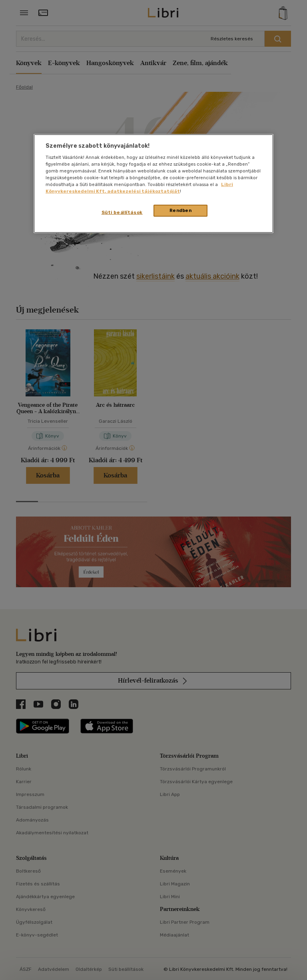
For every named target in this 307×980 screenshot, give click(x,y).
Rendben (181, 210)
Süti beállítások (122, 212)
